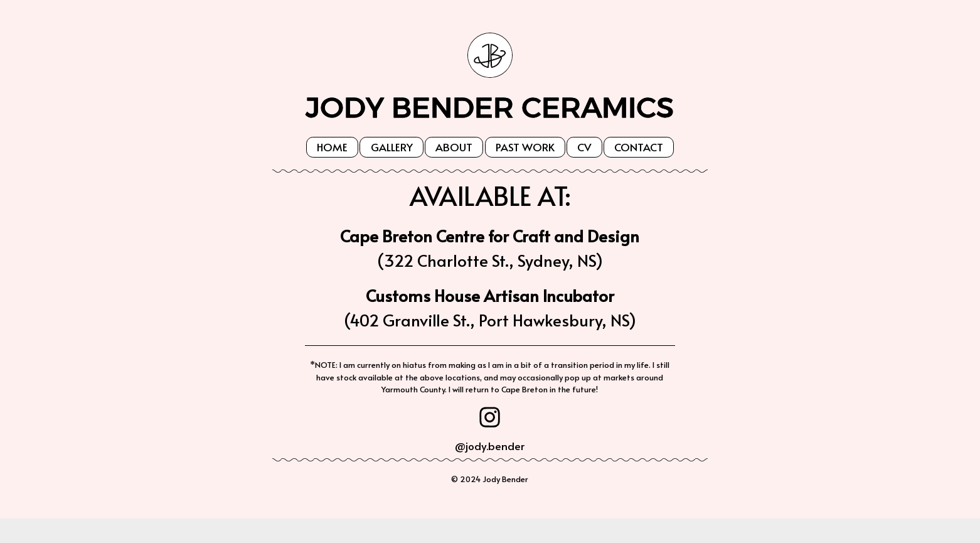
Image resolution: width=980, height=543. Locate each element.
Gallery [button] (392, 147)
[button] (490, 417)
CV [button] (584, 147)
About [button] (454, 147)
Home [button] (332, 147)
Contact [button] (639, 147)
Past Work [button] (525, 147)
